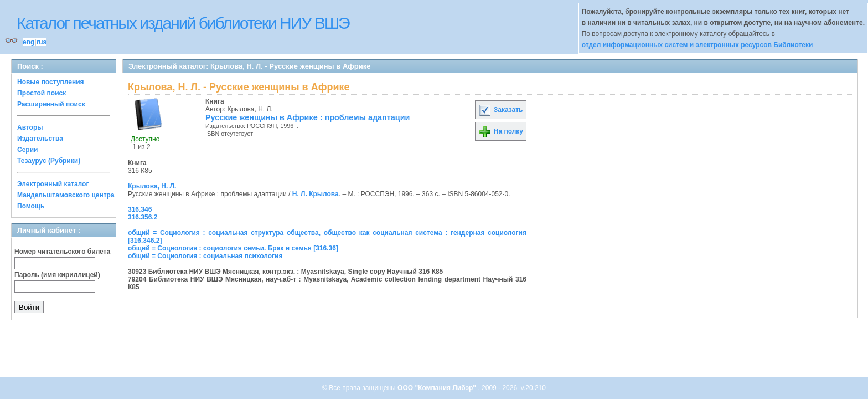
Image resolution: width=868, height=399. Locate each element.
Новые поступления (51, 82)
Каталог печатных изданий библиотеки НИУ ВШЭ (183, 23)
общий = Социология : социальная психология (205, 256)
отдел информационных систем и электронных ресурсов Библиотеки (697, 45)
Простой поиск (42, 93)
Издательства (40, 139)
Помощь (31, 206)
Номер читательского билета (62, 252)
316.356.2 (143, 217)
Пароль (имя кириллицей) (57, 275)
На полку (501, 131)
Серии (27, 150)
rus (41, 42)
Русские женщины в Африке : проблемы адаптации (308, 117)
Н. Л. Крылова (316, 194)
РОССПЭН (262, 126)
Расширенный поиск (51, 104)
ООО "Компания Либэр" (438, 388)
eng (29, 42)
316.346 (140, 209)
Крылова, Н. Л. (250, 109)
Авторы (30, 127)
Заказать (500, 110)
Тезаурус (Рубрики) (49, 161)
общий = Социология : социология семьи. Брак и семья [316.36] (233, 248)
